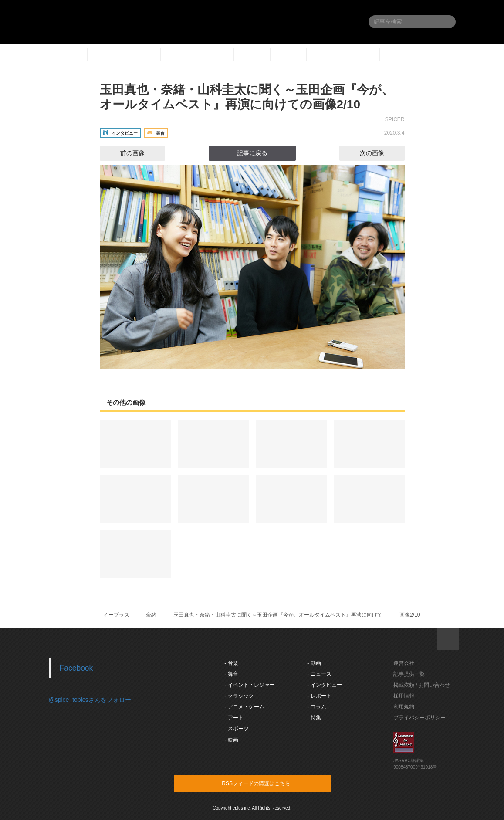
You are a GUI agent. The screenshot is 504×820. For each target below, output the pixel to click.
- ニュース (319, 674)
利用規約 (404, 707)
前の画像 (125, 153)
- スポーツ (236, 729)
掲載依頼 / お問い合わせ (422, 685)
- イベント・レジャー (249, 685)
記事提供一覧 (409, 674)
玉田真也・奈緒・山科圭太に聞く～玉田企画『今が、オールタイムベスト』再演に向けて (278, 615)
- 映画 (231, 740)
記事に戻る (252, 153)
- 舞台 (231, 674)
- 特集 (314, 718)
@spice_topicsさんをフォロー (90, 700)
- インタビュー (324, 685)
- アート (234, 718)
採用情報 (404, 696)
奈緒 (151, 615)
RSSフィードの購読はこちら (269, 783)
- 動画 (314, 663)
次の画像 (380, 153)
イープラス (116, 615)
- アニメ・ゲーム (244, 707)
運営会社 (404, 663)
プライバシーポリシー (419, 718)
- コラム (316, 707)
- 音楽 (231, 663)
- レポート (319, 696)
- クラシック (239, 696)
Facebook (76, 668)
